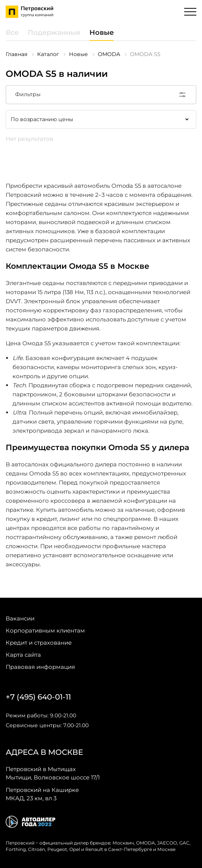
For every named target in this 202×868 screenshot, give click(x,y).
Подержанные (54, 33)
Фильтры (101, 95)
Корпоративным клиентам (45, 630)
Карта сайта (23, 655)
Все (12, 33)
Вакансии (20, 618)
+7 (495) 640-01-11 (38, 697)
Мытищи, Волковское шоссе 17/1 (53, 773)
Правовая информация (40, 667)
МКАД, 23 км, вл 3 (42, 794)
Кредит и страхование (39, 643)
